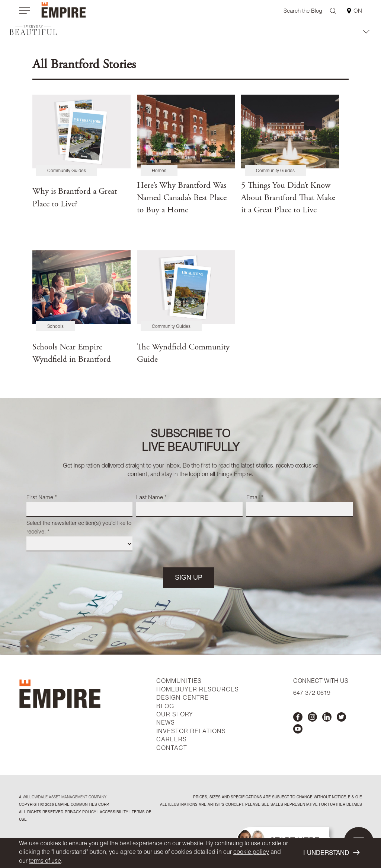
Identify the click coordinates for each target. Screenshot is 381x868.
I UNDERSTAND (331, 853)
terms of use (45, 862)
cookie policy (251, 853)
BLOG (165, 707)
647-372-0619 (312, 694)
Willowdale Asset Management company (65, 798)
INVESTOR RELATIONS (191, 732)
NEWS (166, 723)
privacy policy (81, 812)
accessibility (113, 812)
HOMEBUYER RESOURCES (198, 690)
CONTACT (172, 749)
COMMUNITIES (179, 682)
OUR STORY (175, 715)
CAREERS (172, 740)
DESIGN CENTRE (183, 698)
